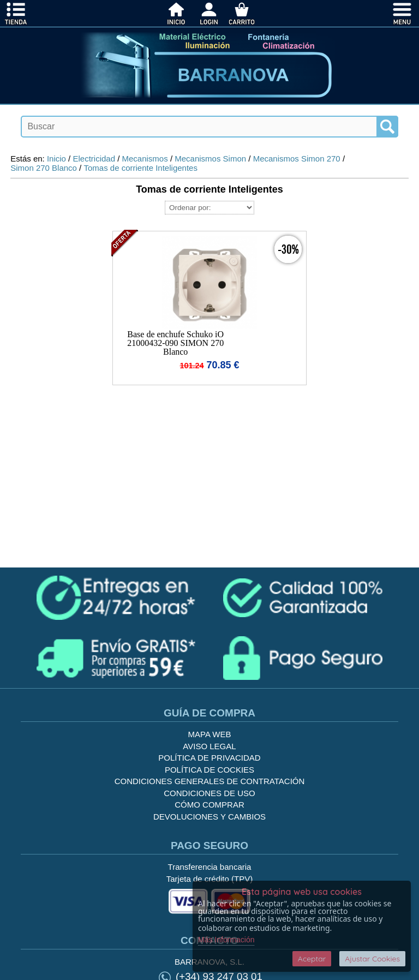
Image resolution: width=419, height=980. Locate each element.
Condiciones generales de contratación (210, 781)
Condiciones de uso (209, 793)
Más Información (226, 940)
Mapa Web (210, 734)
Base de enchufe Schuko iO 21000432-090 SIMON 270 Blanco (175, 343)
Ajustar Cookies (372, 959)
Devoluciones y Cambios (209, 817)
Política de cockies (209, 770)
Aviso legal (209, 746)
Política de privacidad (209, 758)
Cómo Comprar (209, 805)
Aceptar (312, 959)
